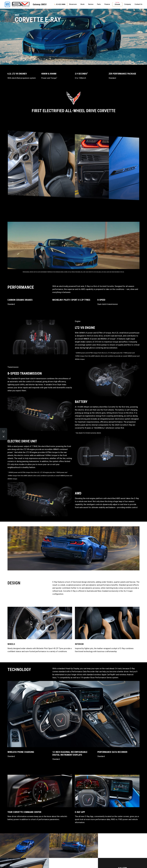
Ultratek (117, 4)
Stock (82, 4)
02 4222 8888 (61, 4)
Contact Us (138, 4)
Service (91, 4)
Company (128, 4)
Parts (99, 4)
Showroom (73, 4)
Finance (107, 4)
